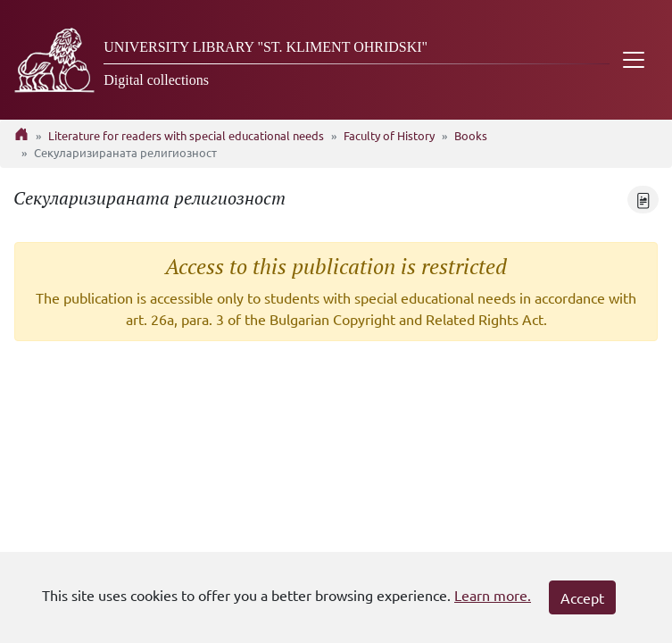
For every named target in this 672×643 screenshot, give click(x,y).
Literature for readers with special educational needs (186, 135)
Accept (582, 597)
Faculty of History (389, 135)
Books (471, 135)
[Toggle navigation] (634, 60)
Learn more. (493, 595)
